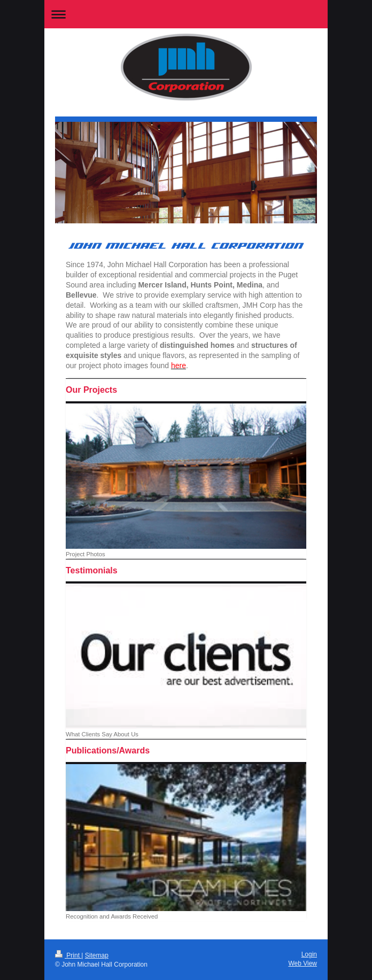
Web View (303, 963)
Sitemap (97, 955)
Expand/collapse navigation (186, 14)
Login (309, 954)
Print (68, 955)
